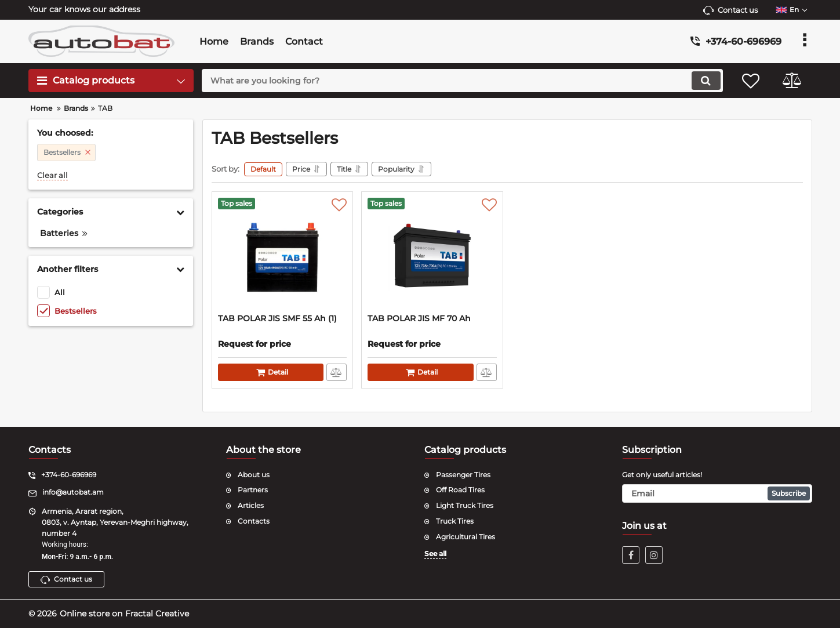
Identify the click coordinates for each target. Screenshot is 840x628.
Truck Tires (455, 521)
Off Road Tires (460, 490)
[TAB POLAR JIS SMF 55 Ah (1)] (283, 256)
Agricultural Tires (466, 537)
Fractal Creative (157, 614)
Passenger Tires (463, 475)
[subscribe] (717, 493)
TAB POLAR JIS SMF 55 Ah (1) (277, 319)
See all (435, 553)
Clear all (52, 175)
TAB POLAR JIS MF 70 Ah (419, 319)
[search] (462, 81)
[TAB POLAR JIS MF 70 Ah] (432, 256)
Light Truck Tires (465, 505)
